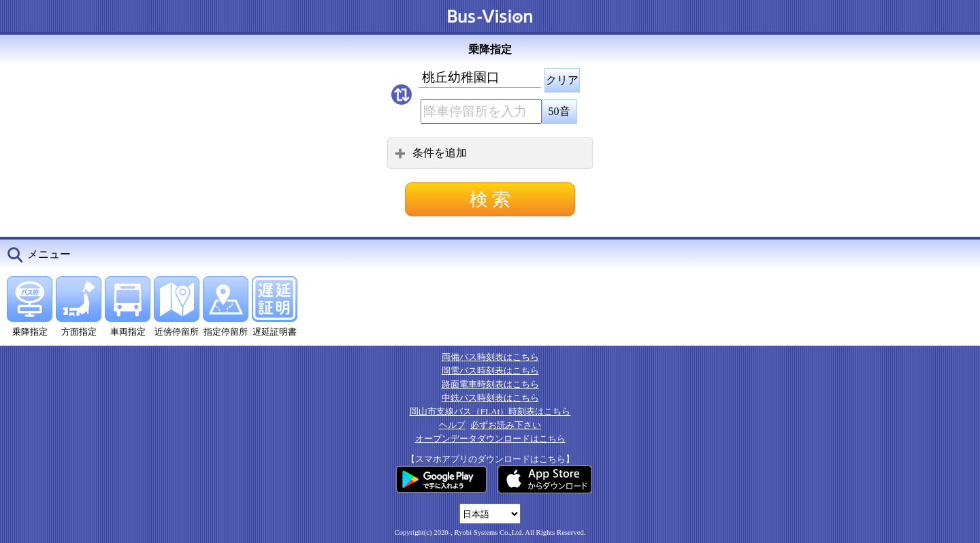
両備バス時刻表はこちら (490, 357)
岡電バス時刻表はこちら (490, 371)
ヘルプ (452, 425)
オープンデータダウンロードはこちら (490, 439)
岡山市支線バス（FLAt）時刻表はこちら (490, 411)
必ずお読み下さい (506, 425)
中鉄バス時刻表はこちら (490, 398)
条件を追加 (431, 153)
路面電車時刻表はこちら (490, 384)
